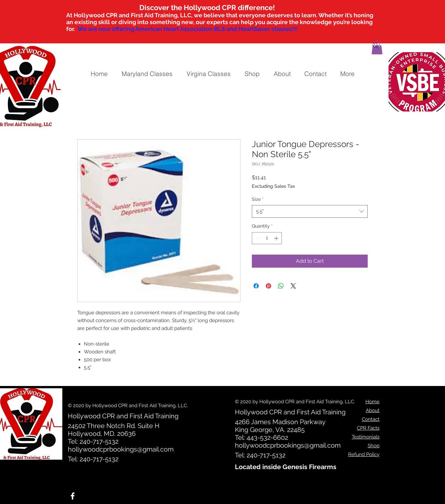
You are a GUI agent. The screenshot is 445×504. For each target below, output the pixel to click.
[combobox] (310, 211)
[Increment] (277, 238)
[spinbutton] (267, 238)
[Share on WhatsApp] (281, 286)
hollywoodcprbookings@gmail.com (121, 449)
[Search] (376, 46)
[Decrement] (257, 238)
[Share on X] (293, 286)
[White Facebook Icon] (73, 496)
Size (258, 199)
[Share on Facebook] (256, 286)
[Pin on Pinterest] (269, 286)
